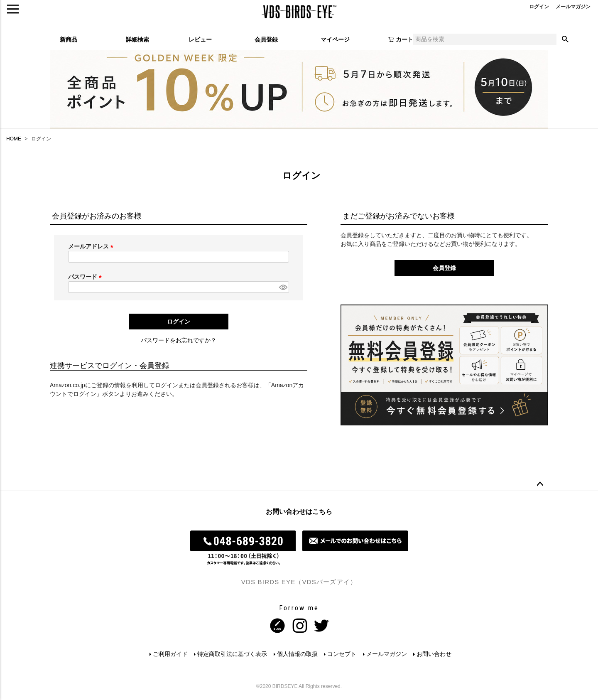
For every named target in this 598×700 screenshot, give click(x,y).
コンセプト (342, 654)
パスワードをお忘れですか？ (179, 340)
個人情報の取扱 (297, 654)
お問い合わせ (435, 654)
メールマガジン (387, 654)
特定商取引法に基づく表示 (232, 654)
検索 (565, 39)
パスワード (86, 277)
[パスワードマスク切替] (283, 287)
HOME (14, 139)
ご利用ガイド (170, 654)
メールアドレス (92, 246)
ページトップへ (540, 484)
